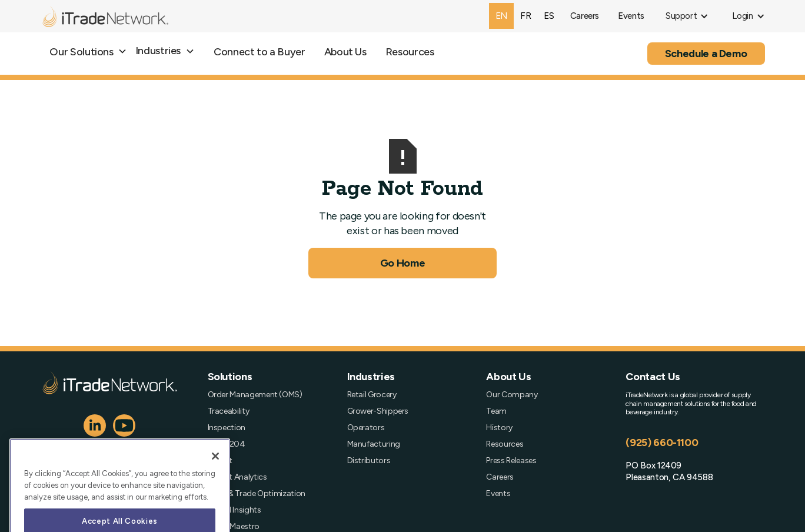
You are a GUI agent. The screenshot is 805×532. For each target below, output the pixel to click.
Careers (500, 477)
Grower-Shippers (378, 411)
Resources (410, 52)
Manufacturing (374, 444)
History (499, 428)
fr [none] (525, 16)
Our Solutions (81, 52)
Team (496, 411)
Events (498, 494)
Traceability (229, 411)
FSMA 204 (227, 444)
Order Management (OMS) (255, 395)
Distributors (369, 461)
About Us (345, 52)
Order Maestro (234, 527)
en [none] (501, 16)
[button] (687, 16)
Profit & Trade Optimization (257, 494)
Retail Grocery (372, 395)
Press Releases (511, 461)
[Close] (215, 471)
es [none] (549, 16)
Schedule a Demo (706, 54)
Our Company (512, 395)
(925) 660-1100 (662, 443)
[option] (525, 16)
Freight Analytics (237, 477)
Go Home (402, 263)
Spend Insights (234, 510)
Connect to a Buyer (260, 52)
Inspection (227, 428)
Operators (366, 428)
